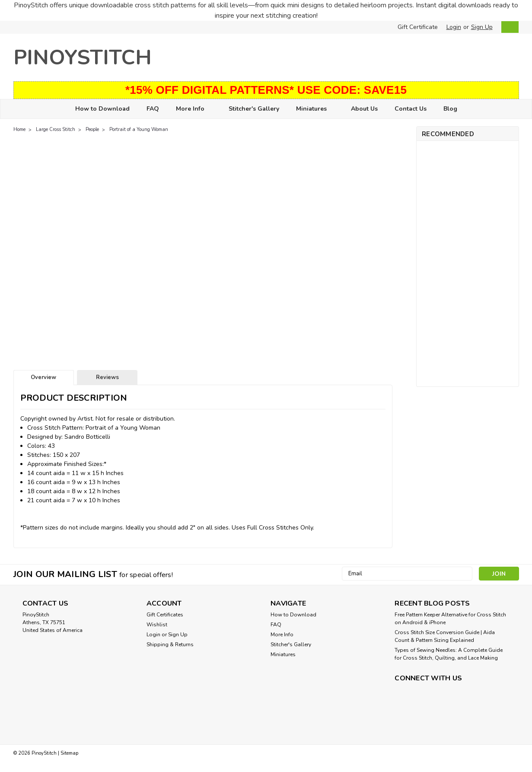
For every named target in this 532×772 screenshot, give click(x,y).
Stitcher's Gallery (254, 109)
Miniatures (315, 109)
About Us (364, 109)
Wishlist (157, 625)
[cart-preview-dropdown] (508, 27)
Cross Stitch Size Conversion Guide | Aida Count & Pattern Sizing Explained (445, 636)
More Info (194, 109)
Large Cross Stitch (56, 129)
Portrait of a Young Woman (139, 129)
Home (19, 129)
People (92, 129)
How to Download (102, 109)
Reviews (107, 377)
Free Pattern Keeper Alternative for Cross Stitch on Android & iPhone (450, 619)
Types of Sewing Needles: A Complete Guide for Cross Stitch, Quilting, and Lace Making (449, 654)
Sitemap (69, 753)
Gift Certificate (418, 27)
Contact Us (411, 109)
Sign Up (482, 27)
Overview (43, 377)
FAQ (153, 109)
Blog (450, 109)
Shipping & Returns (170, 644)
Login (454, 27)
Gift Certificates (165, 615)
